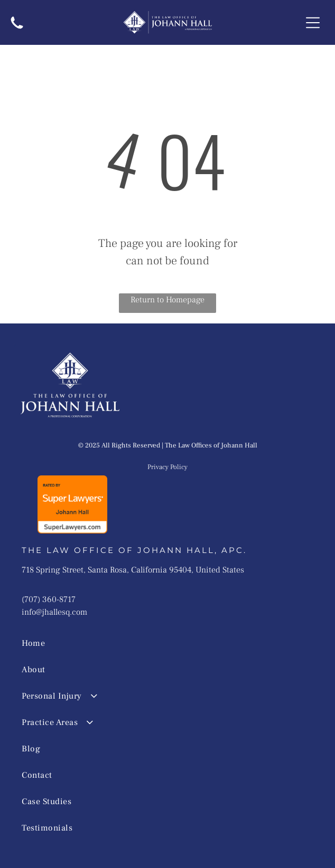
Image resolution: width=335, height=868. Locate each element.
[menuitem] (153, 643)
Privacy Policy (168, 467)
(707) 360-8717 (49, 599)
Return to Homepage (168, 300)
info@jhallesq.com (54, 612)
